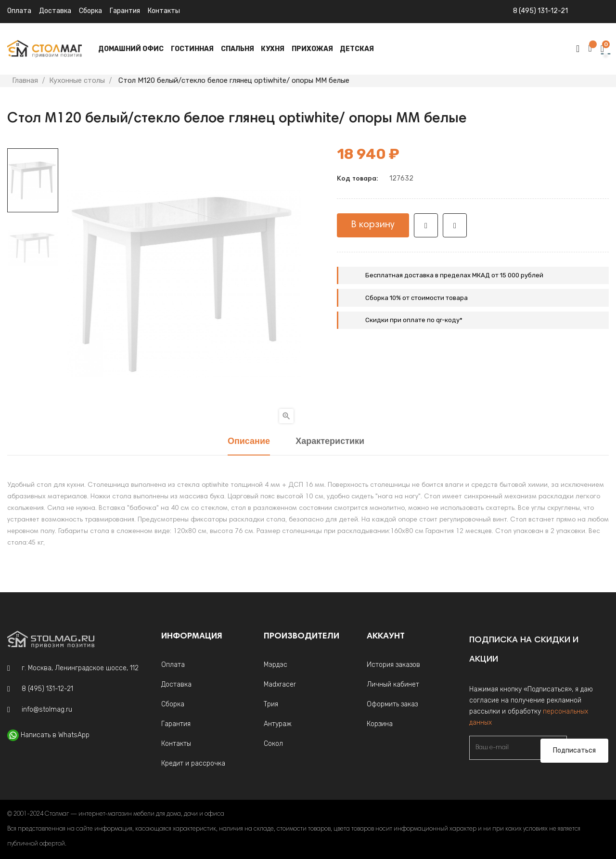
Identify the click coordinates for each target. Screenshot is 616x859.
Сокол (273, 744)
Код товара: (357, 179)
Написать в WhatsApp (55, 735)
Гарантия (125, 11)
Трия (271, 704)
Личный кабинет (393, 684)
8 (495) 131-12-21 (540, 11)
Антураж (278, 724)
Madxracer (280, 684)
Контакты (164, 11)
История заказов (393, 665)
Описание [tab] (249, 442)
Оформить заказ (392, 704)
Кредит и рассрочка (193, 763)
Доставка (55, 11)
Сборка (90, 11)
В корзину (373, 225)
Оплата (19, 11)
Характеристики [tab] (330, 442)
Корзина (380, 724)
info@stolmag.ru (47, 709)
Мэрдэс (276, 665)
